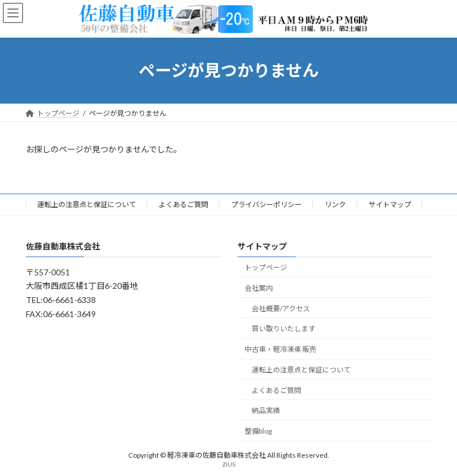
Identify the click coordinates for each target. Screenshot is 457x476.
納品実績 (266, 410)
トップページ (266, 267)
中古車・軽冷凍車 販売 (281, 349)
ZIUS (229, 464)
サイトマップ (390, 204)
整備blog (258, 431)
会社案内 (259, 288)
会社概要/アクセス (281, 308)
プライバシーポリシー (266, 204)
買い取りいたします (283, 329)
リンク (335, 204)
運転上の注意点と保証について (86, 204)
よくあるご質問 (184, 204)
